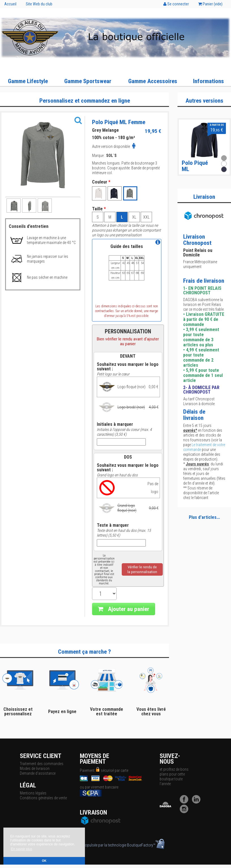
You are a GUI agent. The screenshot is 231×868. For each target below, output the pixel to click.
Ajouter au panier (124, 609)
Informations (208, 81)
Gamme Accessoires (153, 81)
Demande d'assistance (38, 773)
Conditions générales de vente (43, 798)
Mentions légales (33, 793)
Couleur (101, 182)
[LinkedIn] (198, 802)
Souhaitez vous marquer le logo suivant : (128, 367)
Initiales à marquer (115, 424)
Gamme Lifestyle (28, 81)
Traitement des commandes (42, 764)
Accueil (10, 4)
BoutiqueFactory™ (146, 845)
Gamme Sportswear (88, 81)
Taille (99, 209)
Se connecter (176, 4)
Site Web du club (39, 4)
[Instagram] (185, 812)
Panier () (210, 4)
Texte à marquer (113, 525)
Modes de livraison (35, 768)
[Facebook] (185, 802)
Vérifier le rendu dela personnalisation (142, 569)
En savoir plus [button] (21, 849)
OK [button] (44, 861)
